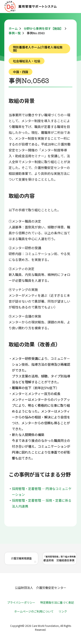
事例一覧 (15, 33)
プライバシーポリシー (21, 602)
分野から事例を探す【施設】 (43, 28)
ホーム (13, 28)
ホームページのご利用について (34, 611)
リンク (63, 611)
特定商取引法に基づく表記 (57, 602)
